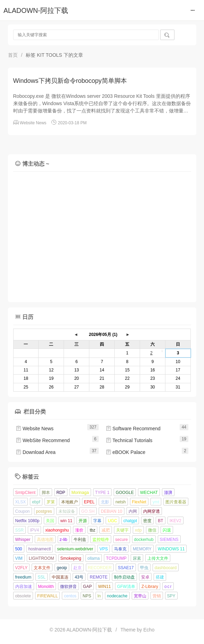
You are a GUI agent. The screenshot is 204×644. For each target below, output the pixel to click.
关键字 (122, 530)
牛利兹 (80, 540)
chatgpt (130, 521)
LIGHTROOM (42, 558)
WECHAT (149, 493)
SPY (171, 596)
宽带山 (140, 596)
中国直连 (60, 577)
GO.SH (88, 511)
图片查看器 (176, 502)
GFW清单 (126, 587)
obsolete (23, 596)
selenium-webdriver (75, 549)
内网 (133, 511)
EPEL (89, 502)
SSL (42, 577)
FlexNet (139, 502)
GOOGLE (125, 493)
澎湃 (168, 493)
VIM (19, 558)
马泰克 (120, 549)
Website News (33, 123)
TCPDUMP (116, 558)
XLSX (21, 502)
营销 (157, 596)
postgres (44, 511)
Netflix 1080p (27, 521)
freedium (23, 577)
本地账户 (70, 502)
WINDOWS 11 (171, 549)
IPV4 (34, 530)
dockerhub (144, 540)
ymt (156, 502)
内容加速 (24, 587)
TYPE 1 (102, 493)
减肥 (106, 530)
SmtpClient (26, 493)
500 (19, 549)
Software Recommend (133, 429)
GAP (87, 587)
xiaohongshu (57, 530)
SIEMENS (169, 540)
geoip (62, 568)
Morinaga (80, 493)
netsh (120, 502)
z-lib (64, 540)
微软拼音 (68, 587)
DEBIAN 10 (111, 511)
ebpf (36, 502)
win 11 (67, 521)
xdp (138, 530)
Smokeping (71, 558)
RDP (61, 493)
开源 (83, 521)
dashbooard (166, 568)
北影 (105, 502)
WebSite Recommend (43, 440)
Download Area (36, 452)
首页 (13, 55)
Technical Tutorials (129, 440)
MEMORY (142, 549)
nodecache (117, 596)
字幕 (97, 521)
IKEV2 (176, 521)
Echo (149, 630)
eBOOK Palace (126, 452)
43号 (79, 577)
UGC (112, 521)
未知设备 (67, 511)
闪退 (167, 530)
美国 (50, 521)
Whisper (23, 540)
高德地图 (45, 540)
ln (99, 596)
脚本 (46, 493)
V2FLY (22, 568)
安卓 (145, 577)
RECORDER (100, 568)
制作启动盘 (124, 577)
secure (122, 540)
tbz (92, 530)
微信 (152, 530)
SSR (20, 530)
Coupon (23, 511)
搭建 (160, 577)
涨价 (79, 530)
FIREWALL (48, 596)
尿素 (137, 558)
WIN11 (104, 587)
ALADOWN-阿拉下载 (36, 10)
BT (160, 521)
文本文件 (42, 568)
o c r (168, 587)
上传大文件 (158, 558)
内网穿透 (152, 511)
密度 (147, 521)
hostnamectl (40, 549)
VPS (104, 549)
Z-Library (150, 587)
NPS (87, 596)
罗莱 (51, 502)
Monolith (46, 587)
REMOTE (99, 577)
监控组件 (101, 540)
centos (70, 596)
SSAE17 (126, 568)
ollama (94, 558)
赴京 (77, 568)
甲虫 (144, 568)
